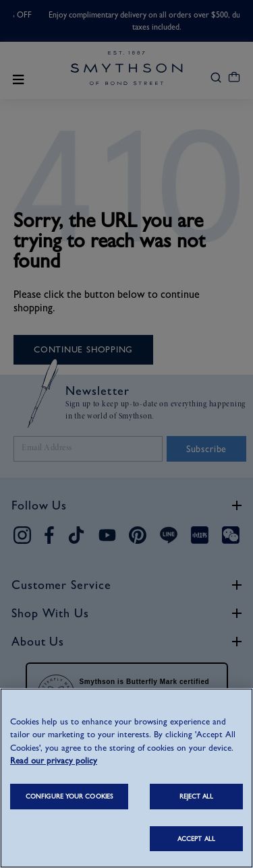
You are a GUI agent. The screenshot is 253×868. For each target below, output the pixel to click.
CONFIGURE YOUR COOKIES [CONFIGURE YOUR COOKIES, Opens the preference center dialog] (69, 796)
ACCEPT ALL (196, 839)
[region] (126, 778)
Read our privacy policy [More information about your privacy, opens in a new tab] (54, 761)
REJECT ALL (197, 796)
